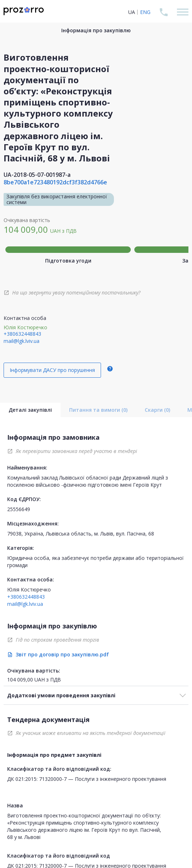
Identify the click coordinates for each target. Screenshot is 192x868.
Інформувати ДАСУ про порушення (52, 370)
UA (132, 12)
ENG (145, 12)
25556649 (19, 509)
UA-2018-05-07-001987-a (37, 175)
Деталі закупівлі (30, 410)
